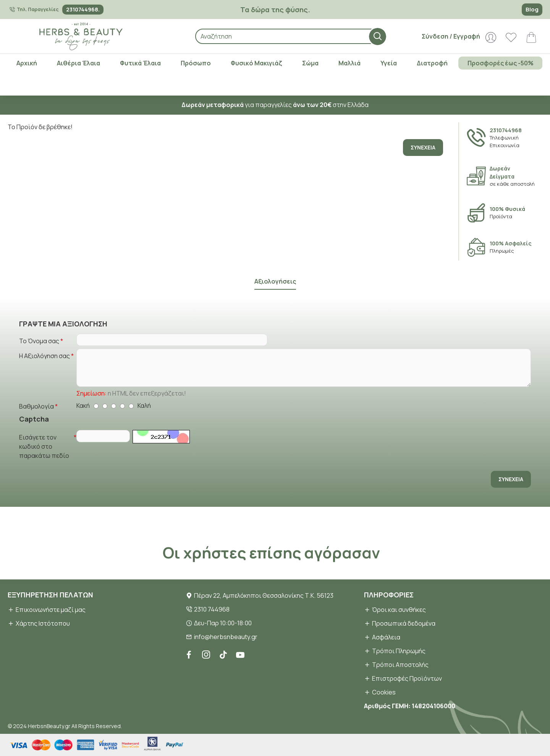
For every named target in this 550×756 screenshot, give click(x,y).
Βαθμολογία (36, 402)
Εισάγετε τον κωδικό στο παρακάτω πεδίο (44, 445)
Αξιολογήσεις (275, 273)
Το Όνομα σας (39, 333)
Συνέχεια (423, 147)
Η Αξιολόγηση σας (44, 350)
